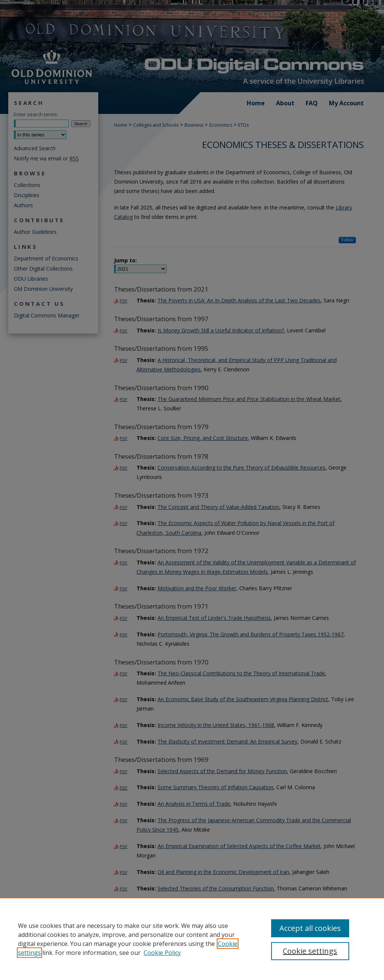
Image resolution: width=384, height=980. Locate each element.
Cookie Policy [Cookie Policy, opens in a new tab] (162, 953)
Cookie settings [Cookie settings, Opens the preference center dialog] (310, 951)
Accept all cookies (310, 928)
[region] (192, 939)
